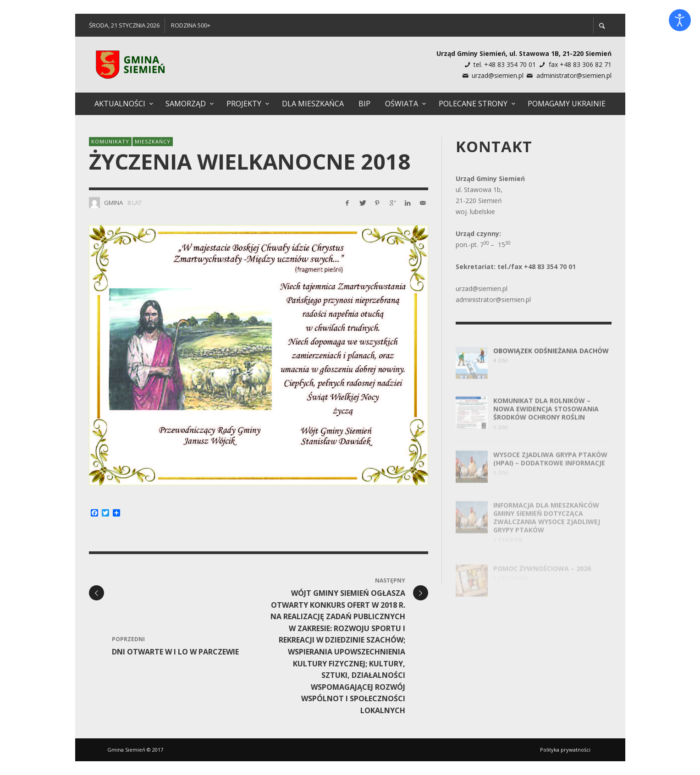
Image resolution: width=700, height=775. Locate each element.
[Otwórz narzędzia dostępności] (680, 20)
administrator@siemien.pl (574, 75)
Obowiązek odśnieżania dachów (551, 359)
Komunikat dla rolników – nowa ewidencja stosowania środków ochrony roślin (546, 419)
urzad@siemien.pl (498, 75)
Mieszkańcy (153, 141)
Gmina (113, 203)
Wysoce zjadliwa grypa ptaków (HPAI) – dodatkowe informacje (550, 469)
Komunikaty (110, 141)
